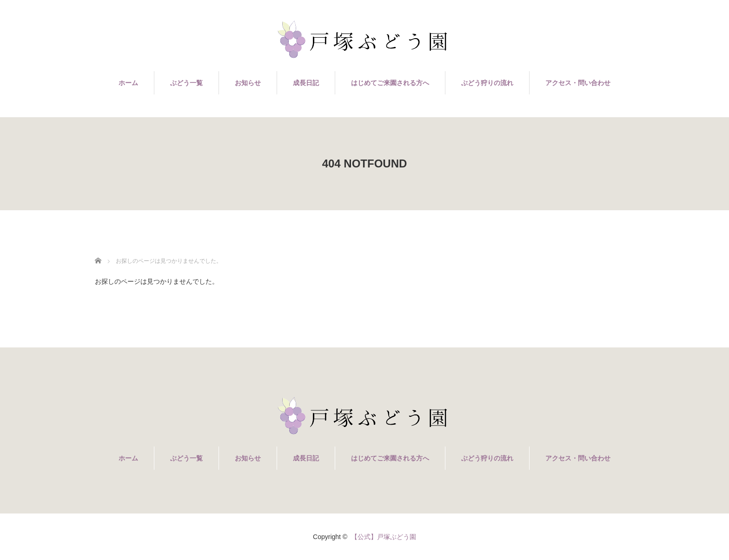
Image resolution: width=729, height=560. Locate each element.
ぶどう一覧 (186, 83)
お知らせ (248, 83)
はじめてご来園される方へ (390, 83)
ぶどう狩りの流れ (487, 83)
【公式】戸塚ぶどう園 (384, 537)
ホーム (128, 83)
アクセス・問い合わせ (578, 83)
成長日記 (306, 83)
